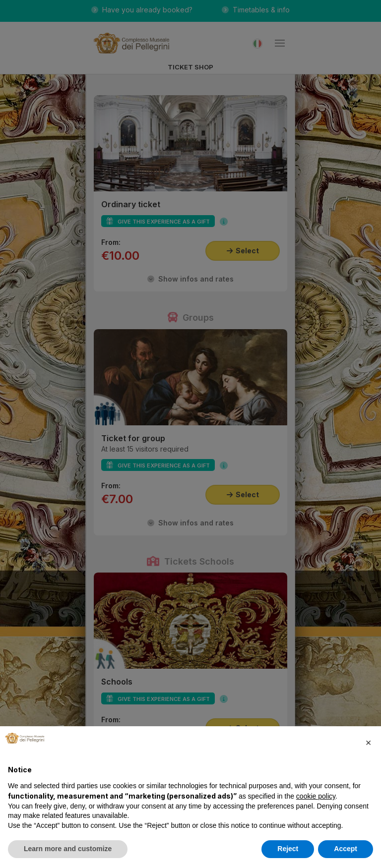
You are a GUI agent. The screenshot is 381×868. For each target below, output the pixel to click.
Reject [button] (288, 849)
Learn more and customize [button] (68, 849)
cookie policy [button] (316, 796)
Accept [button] (346, 849)
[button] (368, 742)
